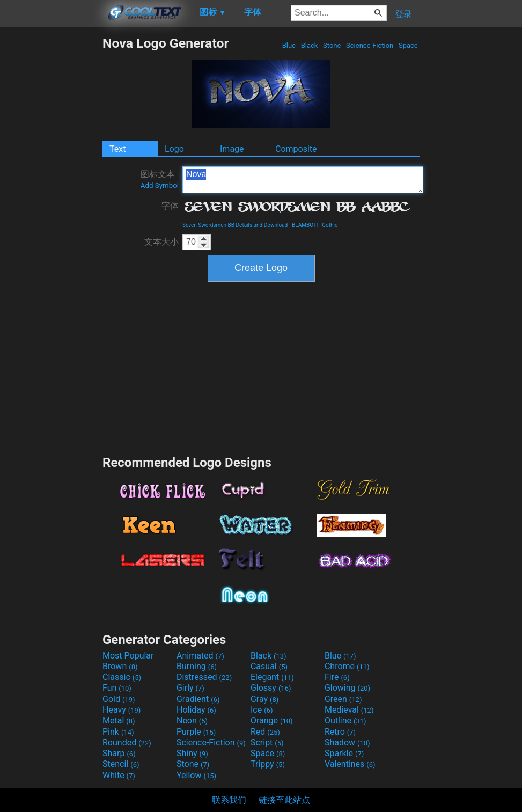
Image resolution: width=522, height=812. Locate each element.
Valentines (350, 764)
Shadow (347, 742)
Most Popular (128, 656)
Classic (122, 677)
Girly (190, 688)
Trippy (268, 764)
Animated (200, 656)
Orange (272, 720)
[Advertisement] (51, 196)
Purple (196, 732)
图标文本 (160, 179)
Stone (332, 45)
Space (408, 45)
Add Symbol (160, 185)
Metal (119, 720)
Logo (174, 149)
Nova (303, 180)
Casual (269, 666)
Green (343, 699)
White (119, 775)
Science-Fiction (370, 45)
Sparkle (344, 753)
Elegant (272, 677)
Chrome (347, 666)
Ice (262, 710)
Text (117, 149)
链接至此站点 (284, 800)
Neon (192, 720)
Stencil (121, 764)
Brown (120, 666)
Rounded (127, 742)
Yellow (196, 775)
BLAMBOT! (305, 225)
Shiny (192, 753)
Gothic (330, 225)
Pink (118, 732)
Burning (197, 666)
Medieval (349, 710)
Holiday (196, 710)
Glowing (347, 688)
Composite (296, 149)
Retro (340, 732)
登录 (403, 14)
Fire (337, 677)
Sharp (119, 753)
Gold (119, 699)
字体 (170, 206)
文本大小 (161, 242)
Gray (264, 699)
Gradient (198, 699)
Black (309, 45)
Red (265, 732)
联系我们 (229, 800)
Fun (117, 688)
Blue (289, 45)
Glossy (271, 688)
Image (232, 149)
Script (267, 742)
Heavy (122, 710)
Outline (345, 720)
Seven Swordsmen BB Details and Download (235, 225)
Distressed (204, 677)
